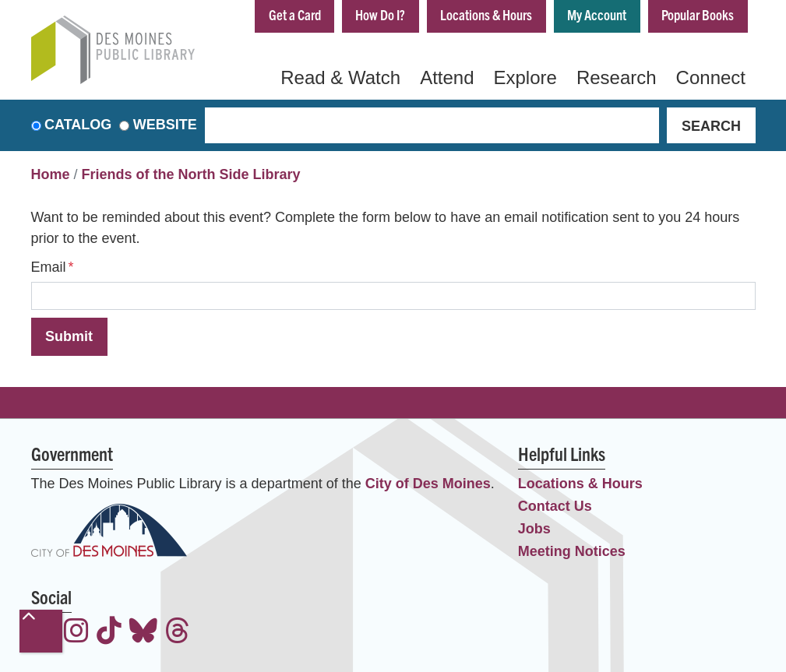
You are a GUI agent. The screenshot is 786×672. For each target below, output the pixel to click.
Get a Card (294, 14)
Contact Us (555, 506)
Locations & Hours (486, 14)
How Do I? (380, 14)
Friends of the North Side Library (191, 175)
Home (51, 175)
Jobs (534, 529)
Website (165, 125)
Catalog (78, 125)
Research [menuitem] (617, 77)
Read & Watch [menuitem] (340, 77)
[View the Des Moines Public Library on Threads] (178, 633)
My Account (597, 14)
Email (49, 267)
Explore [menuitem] (525, 77)
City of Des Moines (428, 484)
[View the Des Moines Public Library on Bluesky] (143, 633)
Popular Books (698, 14)
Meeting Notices (572, 551)
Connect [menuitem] (711, 77)
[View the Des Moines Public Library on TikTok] (109, 633)
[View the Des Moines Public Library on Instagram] (76, 633)
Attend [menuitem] (447, 77)
